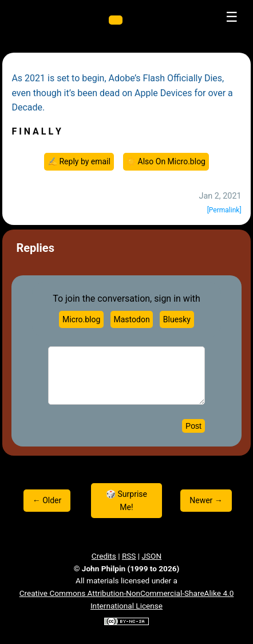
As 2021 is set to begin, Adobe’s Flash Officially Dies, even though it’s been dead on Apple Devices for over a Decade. (122, 93)
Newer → (206, 500)
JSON (152, 556)
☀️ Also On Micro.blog (166, 161)
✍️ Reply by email (79, 161)
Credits (104, 556)
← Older (47, 500)
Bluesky (177, 319)
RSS (129, 556)
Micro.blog (81, 319)
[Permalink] (224, 210)
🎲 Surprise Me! (126, 500)
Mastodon (132, 319)
